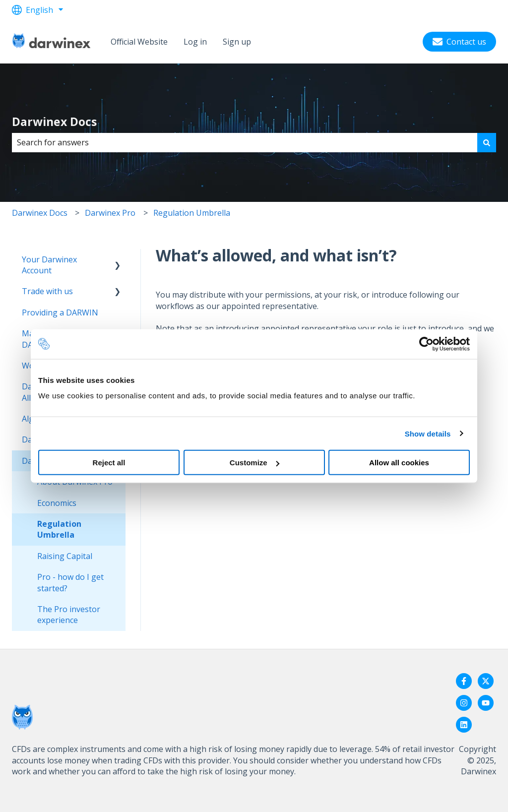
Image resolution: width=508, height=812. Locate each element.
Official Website (139, 42)
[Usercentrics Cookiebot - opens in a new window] (426, 344)
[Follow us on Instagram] (464, 703)
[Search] (487, 142)
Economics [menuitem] (57, 503)
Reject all (109, 463)
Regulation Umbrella (192, 213)
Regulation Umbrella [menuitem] (59, 529)
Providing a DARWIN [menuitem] (60, 312)
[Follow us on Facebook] (464, 681)
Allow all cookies (399, 463)
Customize (254, 463)
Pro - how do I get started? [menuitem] (70, 582)
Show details (428, 433)
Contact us (459, 42)
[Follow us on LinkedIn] (464, 725)
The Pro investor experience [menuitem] (69, 615)
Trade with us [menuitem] (47, 291)
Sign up (237, 42)
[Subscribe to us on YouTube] (486, 703)
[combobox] (245, 142)
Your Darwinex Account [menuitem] (49, 265)
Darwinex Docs (54, 122)
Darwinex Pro (110, 213)
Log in (195, 42)
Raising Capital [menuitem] (65, 556)
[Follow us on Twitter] (486, 681)
